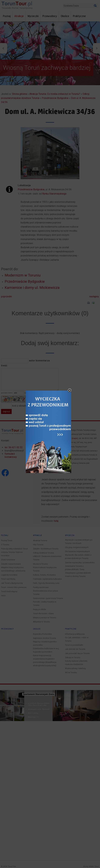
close (70, 391)
